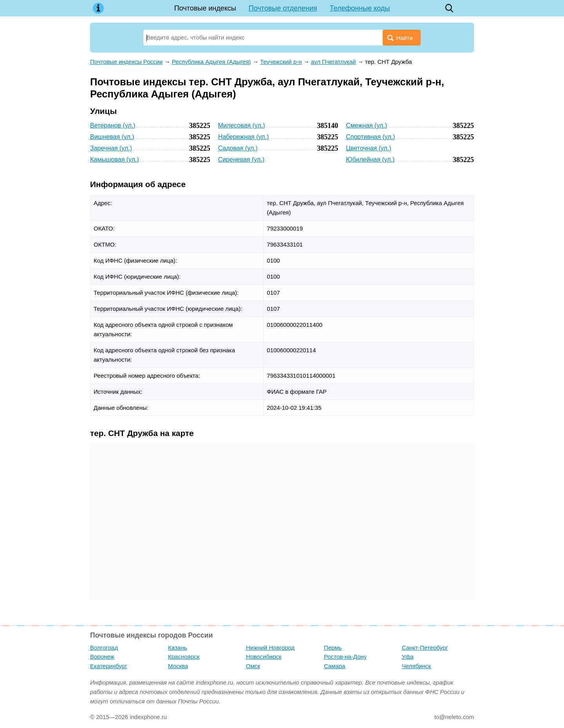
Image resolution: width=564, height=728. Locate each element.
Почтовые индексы (205, 8)
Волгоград (104, 648)
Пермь (333, 648)
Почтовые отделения (283, 8)
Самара (335, 666)
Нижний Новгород (270, 648)
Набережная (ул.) (244, 137)
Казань (177, 648)
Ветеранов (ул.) (113, 125)
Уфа (408, 657)
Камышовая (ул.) (115, 159)
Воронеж (102, 657)
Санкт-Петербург (425, 648)
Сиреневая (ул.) (241, 159)
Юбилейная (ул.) (370, 159)
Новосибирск (264, 657)
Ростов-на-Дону (345, 657)
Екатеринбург (108, 666)
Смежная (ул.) (366, 125)
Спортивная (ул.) (370, 137)
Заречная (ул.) (111, 148)
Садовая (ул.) (238, 148)
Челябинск (416, 666)
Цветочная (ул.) (368, 148)
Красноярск (184, 657)
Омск (253, 666)
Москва (178, 666)
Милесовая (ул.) (242, 125)
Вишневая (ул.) (112, 137)
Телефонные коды (360, 8)
